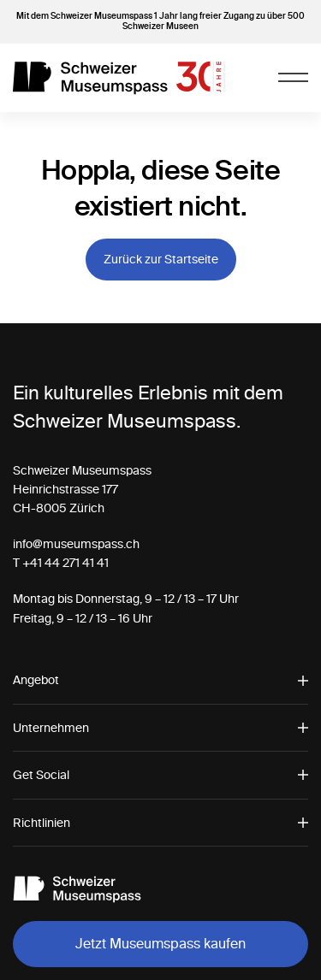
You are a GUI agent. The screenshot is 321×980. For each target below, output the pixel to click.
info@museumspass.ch (76, 544)
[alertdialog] (160, 937)
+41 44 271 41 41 (65, 563)
